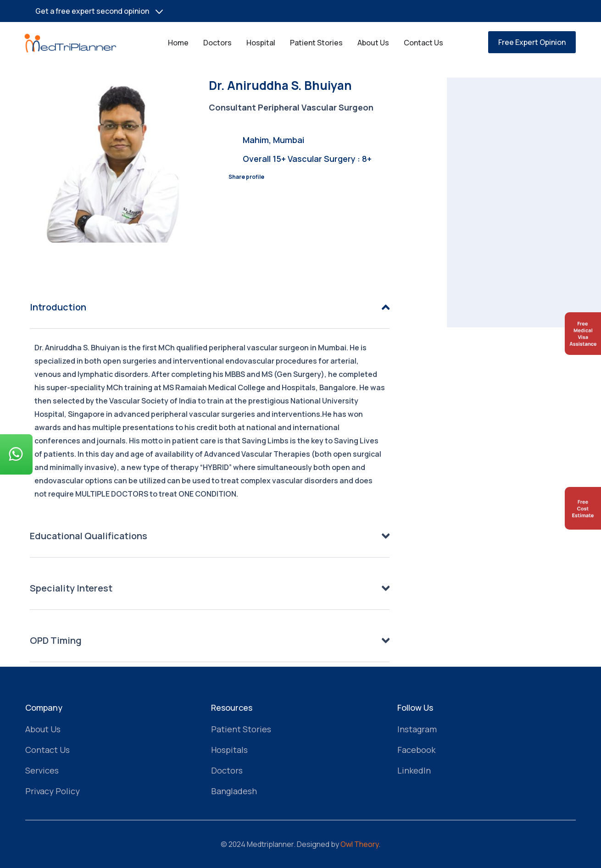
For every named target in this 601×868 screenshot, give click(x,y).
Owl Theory (359, 844)
